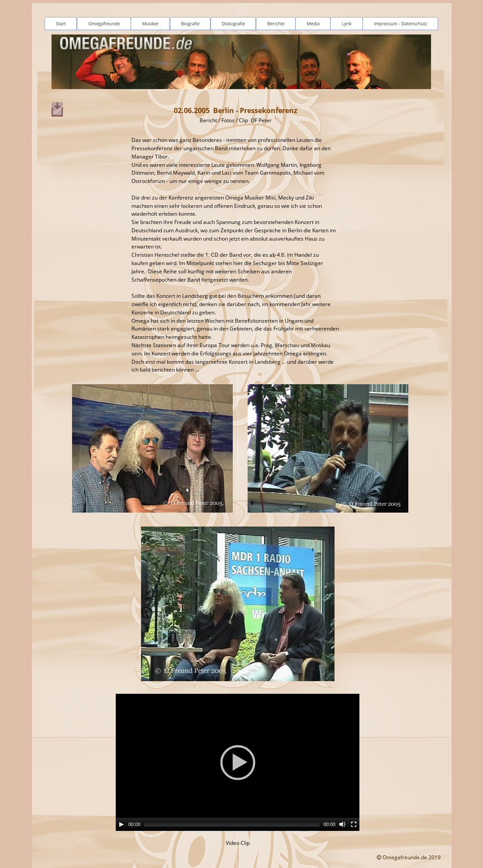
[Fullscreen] (354, 824)
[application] (238, 762)
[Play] (121, 824)
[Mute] (342, 824)
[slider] (232, 824)
